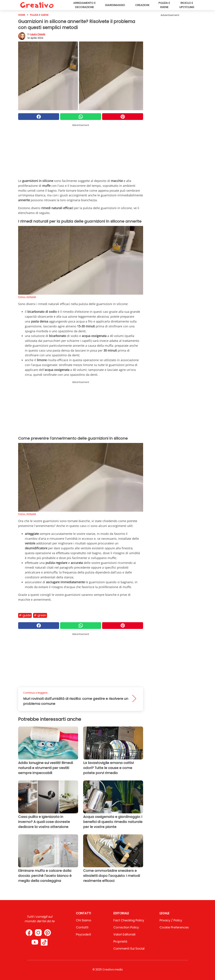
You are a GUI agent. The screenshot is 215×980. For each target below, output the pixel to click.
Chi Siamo (84, 920)
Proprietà (120, 941)
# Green (40, 615)
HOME (22, 15)
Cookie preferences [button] (174, 927)
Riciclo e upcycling (187, 5)
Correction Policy (126, 927)
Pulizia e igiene (164, 5)
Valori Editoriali (124, 934)
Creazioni (142, 5)
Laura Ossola (38, 34)
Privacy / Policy (171, 920)
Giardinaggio (115, 5)
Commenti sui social (129, 949)
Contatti (82, 927)
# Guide (25, 615)
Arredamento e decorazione (84, 5)
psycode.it (83, 934)
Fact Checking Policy (129, 920)
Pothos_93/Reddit (27, 297)
